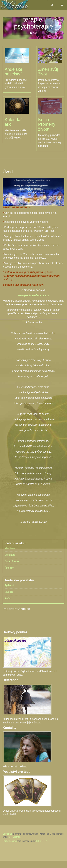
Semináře (10, 555)
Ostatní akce (12, 561)
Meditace (10, 548)
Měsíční (9, 592)
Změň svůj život (48, 72)
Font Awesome (10, 841)
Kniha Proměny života (47, 124)
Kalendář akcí (13, 122)
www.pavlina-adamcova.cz (33, 295)
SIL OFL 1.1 (42, 841)
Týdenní (9, 585)
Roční (8, 598)
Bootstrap (7, 834)
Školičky (9, 568)
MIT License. (15, 837)
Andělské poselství (13, 72)
